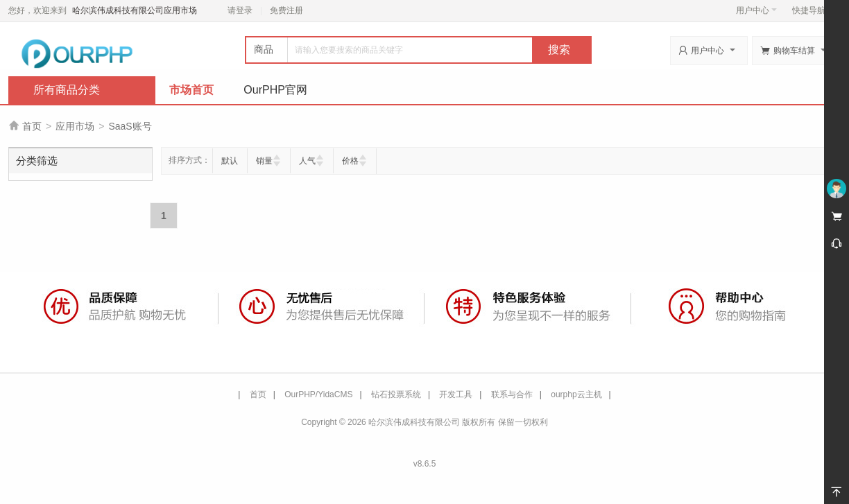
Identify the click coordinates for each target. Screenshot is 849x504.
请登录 (240, 10)
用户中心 (756, 10)
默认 (230, 161)
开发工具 (456, 394)
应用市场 (75, 126)
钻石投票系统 (396, 394)
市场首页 (191, 90)
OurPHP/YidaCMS (318, 394)
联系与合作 (512, 394)
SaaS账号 (130, 126)
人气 (307, 161)
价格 (350, 161)
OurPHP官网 (275, 90)
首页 (32, 126)
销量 (264, 161)
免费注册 (286, 10)
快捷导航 (813, 10)
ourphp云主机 (576, 394)
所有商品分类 (67, 90)
